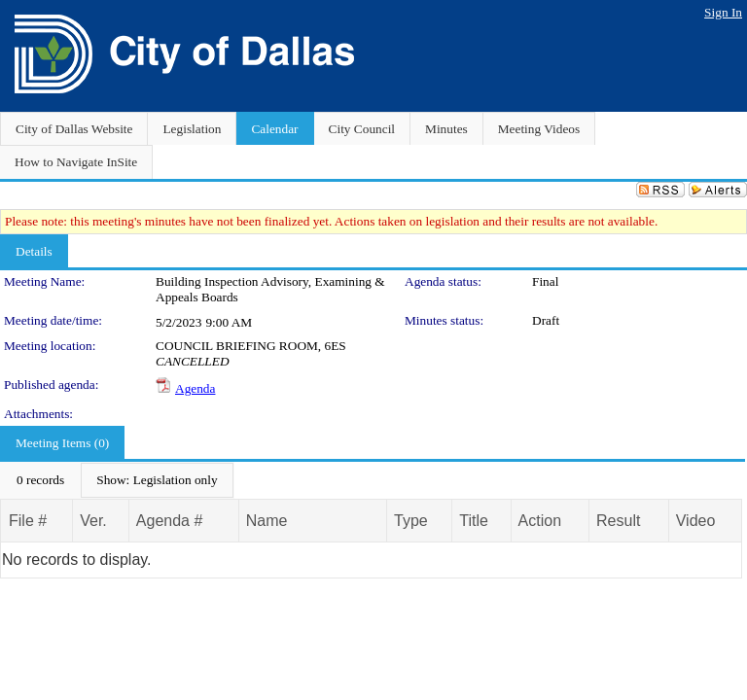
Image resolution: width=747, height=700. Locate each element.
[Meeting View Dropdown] (157, 480)
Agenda (195, 388)
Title (474, 521)
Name (267, 521)
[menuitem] (40, 480)
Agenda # (170, 521)
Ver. (93, 521)
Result (618, 521)
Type (411, 521)
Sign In (723, 12)
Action (540, 521)
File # (28, 521)
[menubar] (117, 480)
